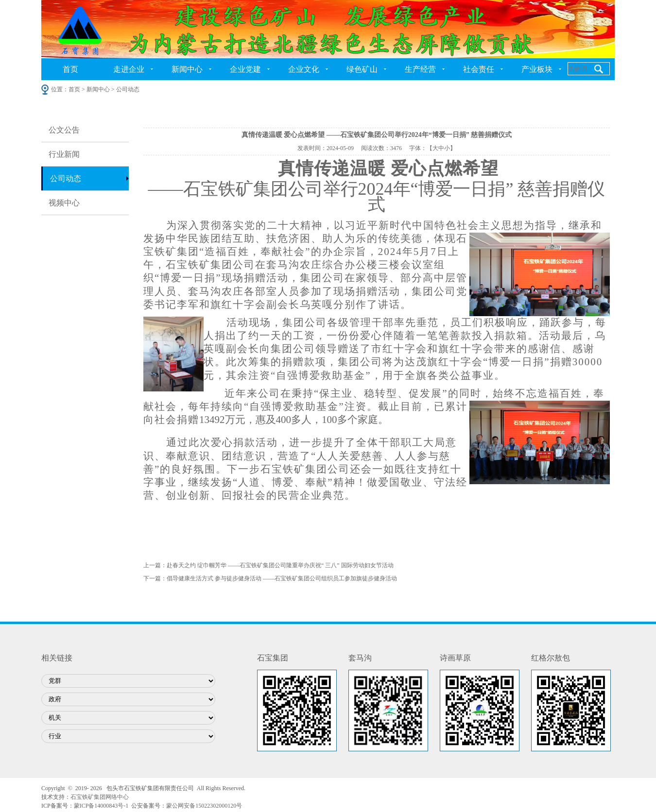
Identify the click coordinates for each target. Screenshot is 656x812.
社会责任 (479, 69)
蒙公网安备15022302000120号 (204, 806)
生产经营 (420, 69)
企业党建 (245, 69)
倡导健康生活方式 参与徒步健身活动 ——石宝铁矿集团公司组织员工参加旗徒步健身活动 (282, 578)
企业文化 (304, 69)
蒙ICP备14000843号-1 (101, 806)
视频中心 (64, 203)
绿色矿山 (362, 69)
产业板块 (537, 69)
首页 (70, 69)
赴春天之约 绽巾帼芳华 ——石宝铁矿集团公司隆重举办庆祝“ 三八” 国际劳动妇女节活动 (280, 565)
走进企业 (129, 69)
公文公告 (64, 130)
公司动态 (66, 178)
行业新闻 (64, 154)
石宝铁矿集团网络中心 (100, 797)
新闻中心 (187, 69)
